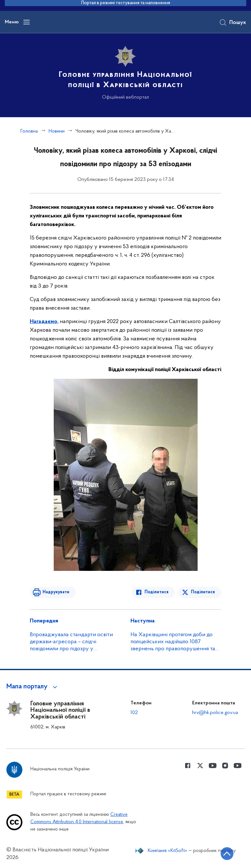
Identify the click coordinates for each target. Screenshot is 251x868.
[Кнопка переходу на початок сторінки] (227, 854)
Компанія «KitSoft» (168, 851)
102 (134, 713)
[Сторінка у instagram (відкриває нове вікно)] (225, 766)
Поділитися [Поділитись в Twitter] (203, 592)
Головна (29, 131)
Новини (57, 131)
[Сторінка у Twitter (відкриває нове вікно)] (200, 766)
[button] (33, 687)
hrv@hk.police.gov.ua (215, 713)
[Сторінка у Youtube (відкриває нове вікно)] (213, 766)
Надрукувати (56, 592)
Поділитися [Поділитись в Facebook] (157, 592)
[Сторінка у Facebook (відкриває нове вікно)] (188, 766)
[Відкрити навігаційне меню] (27, 22)
